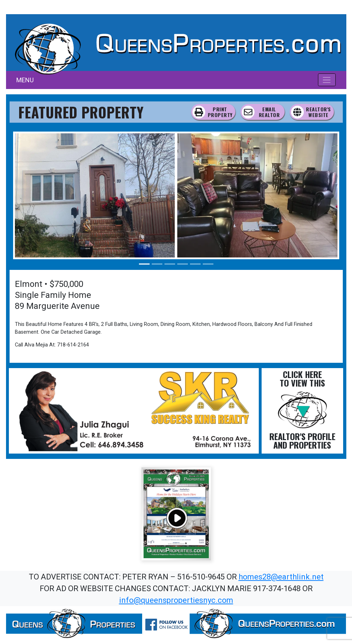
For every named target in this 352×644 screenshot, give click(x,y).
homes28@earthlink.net (281, 577)
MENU (25, 80)
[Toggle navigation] (327, 80)
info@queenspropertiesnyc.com (176, 600)
